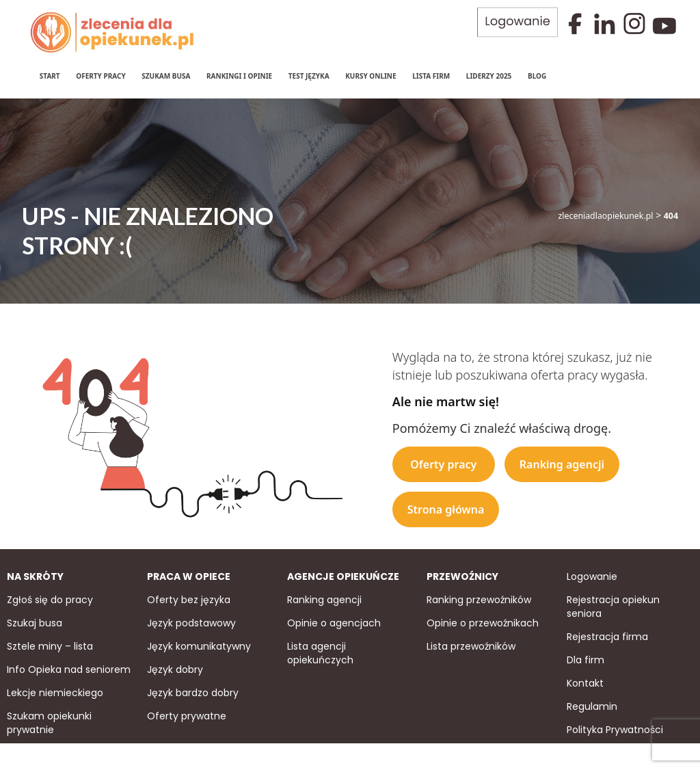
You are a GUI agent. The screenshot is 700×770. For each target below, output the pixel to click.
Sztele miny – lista (50, 645)
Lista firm (430, 75)
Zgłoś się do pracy (50, 598)
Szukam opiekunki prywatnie (49, 721)
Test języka (308, 75)
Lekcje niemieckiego (55, 691)
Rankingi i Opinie (239, 75)
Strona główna (446, 508)
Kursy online (370, 75)
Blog (536, 75)
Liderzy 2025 (488, 75)
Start (49, 75)
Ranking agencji (562, 463)
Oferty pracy (100, 75)
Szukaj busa (35, 622)
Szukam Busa (166, 75)
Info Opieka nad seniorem (69, 668)
